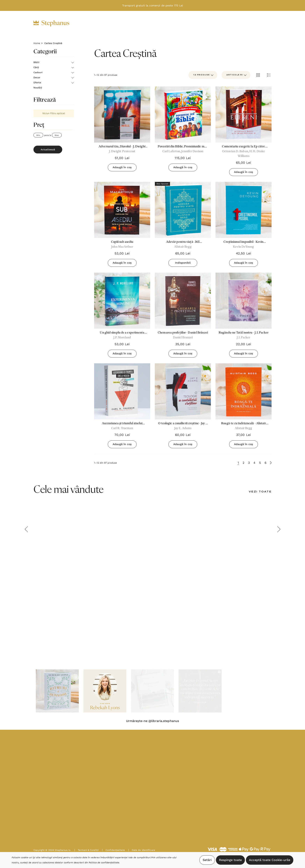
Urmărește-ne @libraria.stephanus (152, 721)
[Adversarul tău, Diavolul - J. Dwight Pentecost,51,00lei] (122, 114)
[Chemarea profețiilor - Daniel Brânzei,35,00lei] (183, 301)
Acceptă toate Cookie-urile (270, 860)
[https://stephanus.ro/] (55, 23)
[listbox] (236, 75)
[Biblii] (98, 24)
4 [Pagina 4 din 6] (254, 463)
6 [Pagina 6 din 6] (266, 463)
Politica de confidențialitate (104, 863)
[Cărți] (115, 24)
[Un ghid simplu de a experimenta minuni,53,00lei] (122, 301)
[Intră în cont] (243, 23)
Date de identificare (142, 850)
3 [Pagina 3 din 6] (249, 463)
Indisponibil (183, 263)
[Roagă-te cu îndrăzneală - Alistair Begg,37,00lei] (244, 391)
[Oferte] (174, 24)
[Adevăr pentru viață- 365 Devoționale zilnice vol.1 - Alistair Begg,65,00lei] (183, 210)
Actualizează (48, 150)
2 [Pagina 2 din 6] (243, 463)
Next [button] (279, 529)
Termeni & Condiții (86, 850)
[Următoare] (271, 463)
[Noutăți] (195, 23)
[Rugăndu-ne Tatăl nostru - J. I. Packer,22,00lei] (244, 301)
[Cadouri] (135, 24)
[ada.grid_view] (258, 75)
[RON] (231, 23)
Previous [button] (26, 529)
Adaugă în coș (122, 167)
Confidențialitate (113, 850)
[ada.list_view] (269, 75)
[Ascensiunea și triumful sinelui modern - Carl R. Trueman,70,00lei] (122, 391)
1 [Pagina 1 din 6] (238, 463)
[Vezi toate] (260, 492)
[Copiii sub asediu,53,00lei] (122, 210)
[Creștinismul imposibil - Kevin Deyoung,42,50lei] (244, 210)
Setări (207, 860)
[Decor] (155, 24)
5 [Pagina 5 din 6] (260, 463)
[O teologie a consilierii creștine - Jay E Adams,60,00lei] (183, 391)
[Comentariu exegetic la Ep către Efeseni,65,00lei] (244, 114)
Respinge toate (230, 860)
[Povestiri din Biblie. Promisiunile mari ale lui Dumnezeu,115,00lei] (183, 114)
